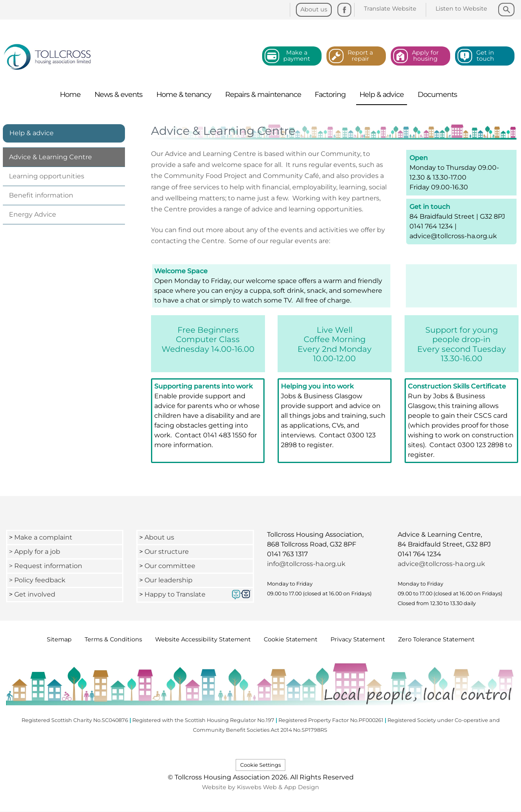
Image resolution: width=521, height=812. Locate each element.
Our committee (170, 566)
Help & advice (32, 133)
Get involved (35, 594)
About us (159, 537)
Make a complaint (43, 537)
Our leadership (169, 580)
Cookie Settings (260, 765)
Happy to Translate (175, 594)
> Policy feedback (38, 580)
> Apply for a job (35, 552)
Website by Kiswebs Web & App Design (260, 787)
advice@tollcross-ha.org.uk (441, 564)
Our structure (167, 552)
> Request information (46, 566)
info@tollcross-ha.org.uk (306, 564)
